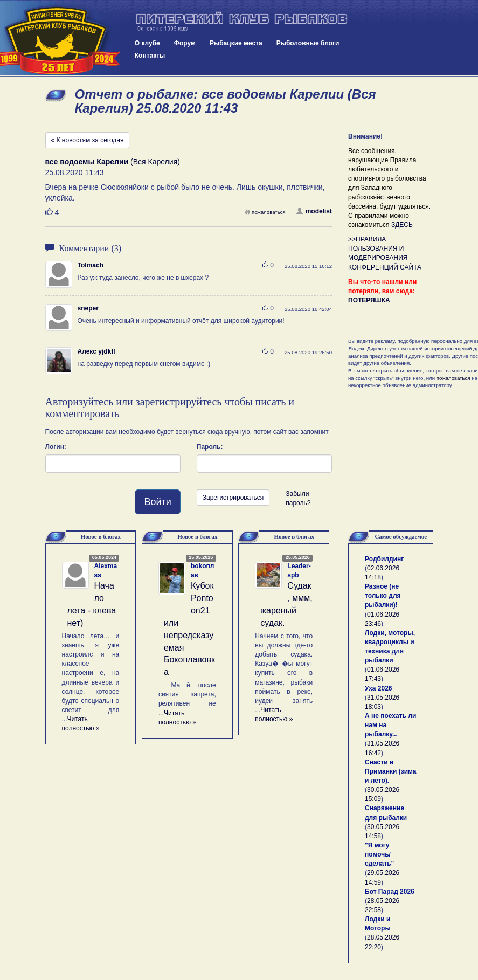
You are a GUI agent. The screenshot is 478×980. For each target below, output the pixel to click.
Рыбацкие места (236, 43)
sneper (88, 308)
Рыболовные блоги (308, 43)
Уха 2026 (379, 688)
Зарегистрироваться (233, 498)
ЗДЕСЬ (402, 225)
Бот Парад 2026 (390, 892)
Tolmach (91, 265)
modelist (314, 211)
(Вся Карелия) (113, 162)
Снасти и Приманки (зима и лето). (390, 771)
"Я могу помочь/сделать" (379, 854)
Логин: (56, 447)
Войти (157, 502)
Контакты (150, 56)
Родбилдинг (384, 559)
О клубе (147, 43)
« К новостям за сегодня (88, 140)
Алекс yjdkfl (96, 351)
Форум (185, 43)
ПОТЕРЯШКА (369, 300)
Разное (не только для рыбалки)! (383, 596)
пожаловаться (265, 212)
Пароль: (210, 447)
